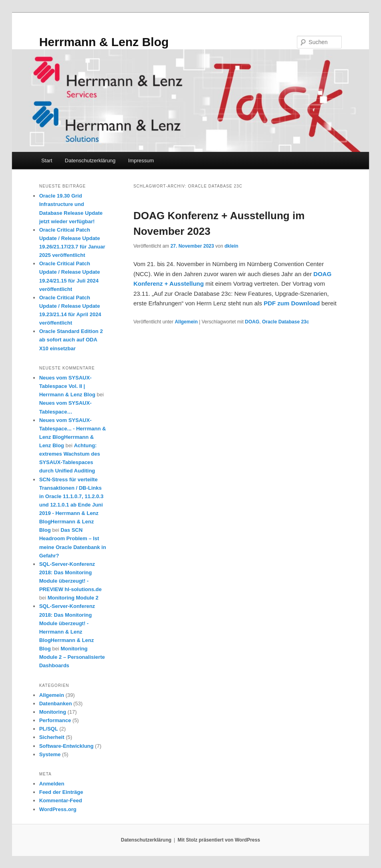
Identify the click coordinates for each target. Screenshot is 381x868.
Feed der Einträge (61, 792)
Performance (55, 720)
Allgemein (186, 322)
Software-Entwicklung (67, 746)
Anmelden (52, 784)
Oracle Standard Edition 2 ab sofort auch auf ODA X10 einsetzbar (71, 340)
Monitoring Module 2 (73, 598)
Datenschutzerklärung (90, 160)
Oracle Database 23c (285, 322)
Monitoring (53, 712)
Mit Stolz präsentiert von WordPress (219, 840)
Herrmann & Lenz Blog (104, 42)
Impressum (141, 160)
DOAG (252, 322)
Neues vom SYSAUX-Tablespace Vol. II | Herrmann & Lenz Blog (67, 386)
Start (47, 160)
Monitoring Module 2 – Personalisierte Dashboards (72, 657)
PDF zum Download (292, 303)
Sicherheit (52, 737)
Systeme (50, 754)
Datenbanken (56, 703)
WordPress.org (58, 809)
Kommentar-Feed (61, 800)
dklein (231, 246)
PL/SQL (49, 729)
